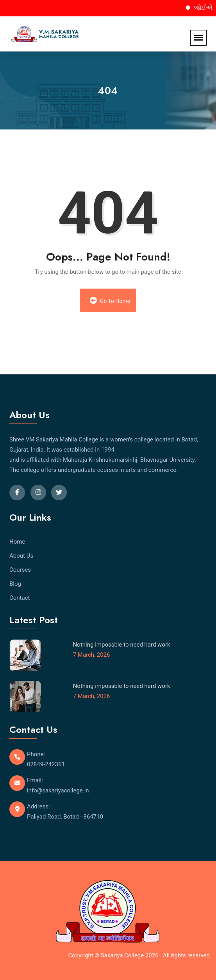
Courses (20, 570)
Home (17, 542)
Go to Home (110, 300)
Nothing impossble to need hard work (122, 645)
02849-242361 (46, 764)
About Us (21, 556)
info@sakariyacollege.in (58, 790)
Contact (20, 598)
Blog (15, 584)
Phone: (36, 754)
